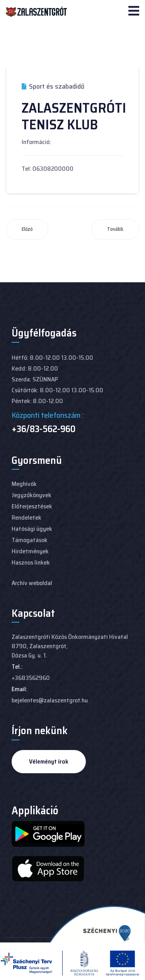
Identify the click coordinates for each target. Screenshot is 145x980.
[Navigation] (134, 12)
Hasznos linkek (31, 562)
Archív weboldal (32, 583)
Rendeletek (26, 517)
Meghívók (24, 484)
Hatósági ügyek (32, 529)
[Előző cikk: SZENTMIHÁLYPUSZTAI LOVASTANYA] (27, 229)
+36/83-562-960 (43, 429)
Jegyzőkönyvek (32, 495)
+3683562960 (31, 678)
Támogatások (30, 540)
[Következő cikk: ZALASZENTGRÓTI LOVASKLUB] (115, 229)
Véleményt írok (49, 761)
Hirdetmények (30, 551)
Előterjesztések (32, 506)
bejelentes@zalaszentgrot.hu (50, 700)
